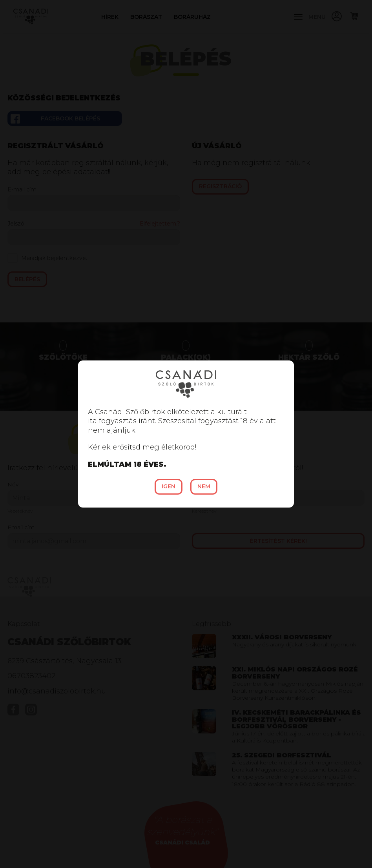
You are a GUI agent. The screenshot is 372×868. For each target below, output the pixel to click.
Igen (169, 486)
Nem (204, 486)
